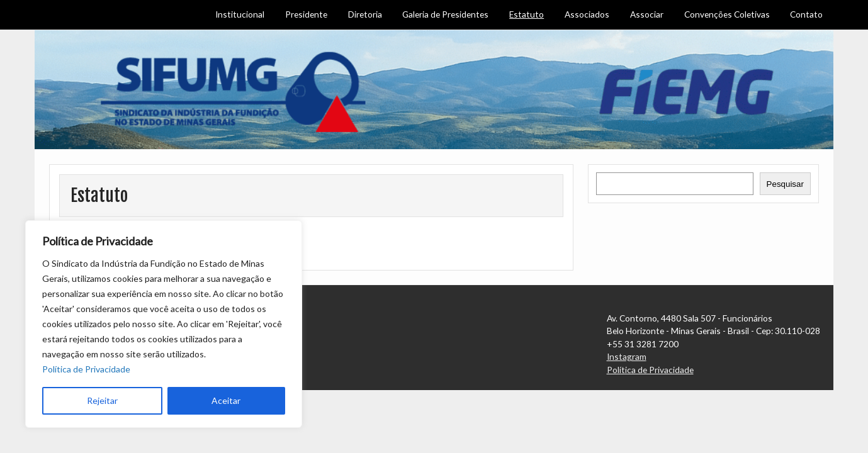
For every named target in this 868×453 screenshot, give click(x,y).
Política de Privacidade (86, 369)
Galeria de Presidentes (445, 14)
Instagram (627, 356)
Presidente (306, 14)
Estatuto (527, 14)
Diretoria (365, 14)
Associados (587, 14)
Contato (806, 14)
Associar (647, 14)
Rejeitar (102, 400)
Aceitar (226, 400)
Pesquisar (785, 184)
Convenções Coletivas (727, 14)
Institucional (240, 14)
